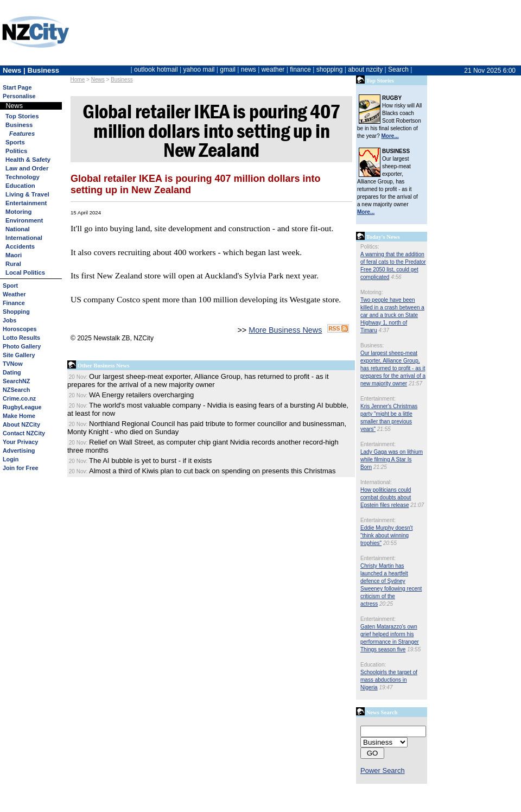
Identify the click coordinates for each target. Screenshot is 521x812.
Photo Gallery (22, 346)
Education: (373, 665)
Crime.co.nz (19, 398)
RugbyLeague (22, 407)
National (18, 229)
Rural (13, 264)
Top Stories (22, 116)
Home (78, 80)
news (249, 69)
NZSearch (16, 390)
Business (122, 80)
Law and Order (27, 168)
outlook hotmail (156, 69)
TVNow (13, 364)
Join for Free (20, 468)
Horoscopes (20, 329)
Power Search (383, 770)
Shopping (16, 312)
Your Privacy (20, 442)
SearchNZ (16, 381)
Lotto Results (21, 338)
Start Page (17, 87)
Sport (10, 286)
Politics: (370, 247)
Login (11, 459)
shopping (330, 69)
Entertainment (26, 203)
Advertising (19, 451)
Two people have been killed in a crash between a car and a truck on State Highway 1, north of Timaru (392, 315)
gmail (228, 69)
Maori (14, 255)
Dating (12, 372)
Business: (372, 345)
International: (376, 482)
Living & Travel (27, 194)
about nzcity (365, 69)
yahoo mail (199, 69)
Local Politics (25, 272)
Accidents (20, 246)
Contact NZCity (24, 433)
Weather (14, 294)
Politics (16, 151)
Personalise (19, 96)
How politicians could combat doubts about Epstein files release (386, 497)
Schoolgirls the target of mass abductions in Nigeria (389, 680)
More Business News (285, 330)
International (24, 238)
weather (273, 69)
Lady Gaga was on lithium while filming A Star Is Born (392, 459)
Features (22, 134)
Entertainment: (378, 399)
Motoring (18, 212)
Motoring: (372, 292)
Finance (14, 303)
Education (20, 186)
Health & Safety (28, 160)
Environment (24, 220)
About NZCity (21, 424)
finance (300, 69)
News (98, 80)
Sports (15, 142)
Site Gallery (19, 355)
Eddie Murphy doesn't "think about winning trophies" (386, 535)
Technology (23, 177)
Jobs (9, 320)
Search (398, 69)
